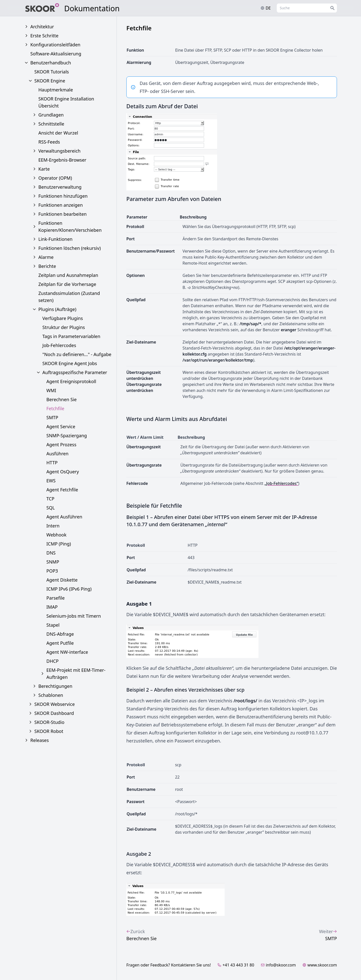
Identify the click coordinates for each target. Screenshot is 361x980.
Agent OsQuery (63, 472)
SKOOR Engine (50, 81)
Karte (44, 169)
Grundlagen (51, 115)
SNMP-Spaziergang (67, 435)
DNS (51, 553)
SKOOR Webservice (55, 704)
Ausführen (57, 454)
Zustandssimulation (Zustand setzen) (69, 297)
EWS (51, 481)
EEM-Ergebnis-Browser (62, 160)
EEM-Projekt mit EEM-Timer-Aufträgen (76, 674)
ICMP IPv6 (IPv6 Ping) (69, 589)
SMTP (52, 417)
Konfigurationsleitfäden (55, 45)
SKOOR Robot (49, 731)
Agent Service (61, 426)
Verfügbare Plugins (63, 318)
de (266, 8)
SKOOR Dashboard (54, 713)
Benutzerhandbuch (51, 63)
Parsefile (56, 598)
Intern (53, 526)
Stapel (53, 625)
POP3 (52, 571)
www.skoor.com (320, 965)
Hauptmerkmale (56, 90)
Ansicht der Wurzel (58, 133)
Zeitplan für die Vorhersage (67, 284)
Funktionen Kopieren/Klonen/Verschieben (70, 227)
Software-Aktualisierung (56, 54)
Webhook (56, 535)
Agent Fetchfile (62, 490)
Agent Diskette (62, 580)
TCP (50, 499)
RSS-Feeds (49, 142)
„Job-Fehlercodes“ (281, 483)
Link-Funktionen (55, 239)
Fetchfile (55, 408)
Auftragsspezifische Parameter (75, 372)
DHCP (53, 661)
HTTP (52, 463)
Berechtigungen (55, 686)
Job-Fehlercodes (59, 345)
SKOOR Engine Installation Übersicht (66, 102)
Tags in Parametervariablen (71, 336)
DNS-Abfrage (60, 634)
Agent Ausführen (64, 517)
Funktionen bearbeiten (63, 214)
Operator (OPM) (55, 178)
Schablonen (51, 695)
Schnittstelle (51, 124)
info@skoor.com (278, 965)
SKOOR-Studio (49, 722)
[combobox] (307, 8)
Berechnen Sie (62, 399)
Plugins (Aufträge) (57, 309)
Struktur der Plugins (64, 327)
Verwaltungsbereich (59, 151)
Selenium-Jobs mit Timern (74, 616)
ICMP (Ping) (59, 544)
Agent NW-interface (67, 652)
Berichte (47, 266)
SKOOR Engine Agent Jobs (70, 363)
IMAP (52, 607)
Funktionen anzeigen (61, 205)
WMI (51, 390)
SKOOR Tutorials (52, 72)
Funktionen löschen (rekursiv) (70, 248)
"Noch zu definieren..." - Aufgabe (77, 354)
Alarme (46, 257)
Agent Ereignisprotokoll (71, 381)
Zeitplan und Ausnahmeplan (68, 275)
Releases (40, 740)
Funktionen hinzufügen (63, 196)
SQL (51, 508)
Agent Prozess (61, 445)
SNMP (53, 562)
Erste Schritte (44, 36)
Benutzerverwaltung (60, 187)
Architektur (42, 27)
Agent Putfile (60, 643)
